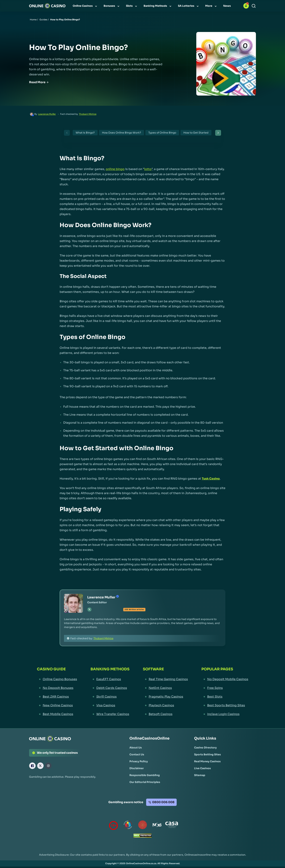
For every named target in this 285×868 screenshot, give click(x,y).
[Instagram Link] (48, 766)
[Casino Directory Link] (205, 748)
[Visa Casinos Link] (110, 705)
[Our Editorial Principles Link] (145, 782)
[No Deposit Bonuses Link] (57, 688)
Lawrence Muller (47, 114)
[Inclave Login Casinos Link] (225, 714)
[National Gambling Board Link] (157, 826)
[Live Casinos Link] (202, 768)
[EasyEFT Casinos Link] (110, 679)
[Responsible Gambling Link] (145, 775)
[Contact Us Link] (137, 754)
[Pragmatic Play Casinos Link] (165, 697)
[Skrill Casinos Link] (110, 697)
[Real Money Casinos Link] (207, 761)
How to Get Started (196, 133)
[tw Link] (89, 609)
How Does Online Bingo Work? (122, 133)
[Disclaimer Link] (137, 768)
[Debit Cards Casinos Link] (110, 688)
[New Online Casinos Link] (57, 705)
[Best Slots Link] (225, 697)
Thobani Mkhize (88, 114)
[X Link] (40, 766)
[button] (246, 6)
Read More (39, 82)
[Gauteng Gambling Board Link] (142, 826)
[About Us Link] (136, 748)
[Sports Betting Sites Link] (207, 754)
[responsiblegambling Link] (128, 826)
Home (33, 20)
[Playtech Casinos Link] (165, 705)
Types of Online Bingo (162, 133)
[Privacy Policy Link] (139, 761)
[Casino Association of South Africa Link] (172, 826)
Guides (43, 20)
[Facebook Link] (32, 766)
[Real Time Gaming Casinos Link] (165, 679)
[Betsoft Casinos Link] (165, 714)
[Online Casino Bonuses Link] (57, 679)
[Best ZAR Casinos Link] (57, 697)
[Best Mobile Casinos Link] (57, 714)
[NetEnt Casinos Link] (165, 688)
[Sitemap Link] (200, 775)
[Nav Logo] (47, 6)
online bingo (115, 169)
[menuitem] (85, 6)
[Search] (254, 6)
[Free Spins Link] (225, 688)
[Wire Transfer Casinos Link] (110, 714)
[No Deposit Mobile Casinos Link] (225, 679)
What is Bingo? (85, 133)
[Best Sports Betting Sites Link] (225, 705)
